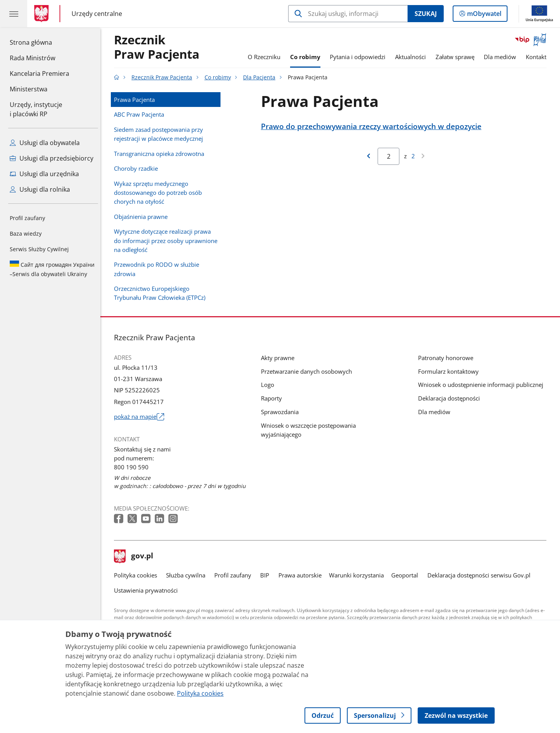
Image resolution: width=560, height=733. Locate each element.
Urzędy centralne (97, 13)
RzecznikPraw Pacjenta (159, 47)
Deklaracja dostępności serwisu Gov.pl (481, 575)
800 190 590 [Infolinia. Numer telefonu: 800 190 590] (133, 467)
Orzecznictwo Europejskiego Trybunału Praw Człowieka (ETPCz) (162, 293)
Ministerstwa (29, 89)
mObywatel (483, 15)
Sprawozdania (282, 412)
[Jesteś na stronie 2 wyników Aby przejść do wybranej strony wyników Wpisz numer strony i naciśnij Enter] (391, 156)
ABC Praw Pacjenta (141, 114)
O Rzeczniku (266, 57)
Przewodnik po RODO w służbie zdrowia (158, 269)
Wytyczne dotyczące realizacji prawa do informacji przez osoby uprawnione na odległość (168, 240)
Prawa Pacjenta (136, 100)
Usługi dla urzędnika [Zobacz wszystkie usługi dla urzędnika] (44, 174)
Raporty (273, 398)
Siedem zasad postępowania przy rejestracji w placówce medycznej (160, 134)
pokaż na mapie (141, 417)
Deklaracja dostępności (451, 398)
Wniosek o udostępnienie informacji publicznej (483, 385)
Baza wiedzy (26, 234)
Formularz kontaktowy (450, 371)
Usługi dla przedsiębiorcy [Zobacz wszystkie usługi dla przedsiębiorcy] (52, 158)
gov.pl (136, 556)
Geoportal (407, 575)
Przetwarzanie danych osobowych (308, 371)
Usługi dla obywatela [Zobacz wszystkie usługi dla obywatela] (45, 143)
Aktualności (412, 57)
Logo (269, 385)
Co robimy (307, 57)
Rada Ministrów (32, 58)
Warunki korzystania (358, 575)
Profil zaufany (27, 218)
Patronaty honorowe (448, 358)
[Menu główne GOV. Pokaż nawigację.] (14, 14)
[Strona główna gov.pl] (43, 14)
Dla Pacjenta (261, 77)
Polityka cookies (137, 575)
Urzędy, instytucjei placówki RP (36, 109)
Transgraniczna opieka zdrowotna (161, 154)
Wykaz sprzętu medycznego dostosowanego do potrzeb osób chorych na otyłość (160, 192)
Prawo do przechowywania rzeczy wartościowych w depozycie (373, 126)
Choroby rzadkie (138, 168)
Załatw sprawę (457, 57)
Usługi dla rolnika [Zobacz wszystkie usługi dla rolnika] (40, 189)
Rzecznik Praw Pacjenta (164, 77)
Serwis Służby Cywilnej (39, 249)
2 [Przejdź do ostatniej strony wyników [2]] (415, 156)
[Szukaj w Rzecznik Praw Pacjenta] (348, 14)
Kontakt (538, 57)
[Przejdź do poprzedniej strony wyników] (370, 156)
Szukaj (426, 14)
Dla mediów (502, 57)
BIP (267, 575)
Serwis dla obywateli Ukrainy (52, 269)
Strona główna (39, 42)
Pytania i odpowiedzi (360, 57)
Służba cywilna (188, 575)
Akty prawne (280, 358)
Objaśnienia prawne (143, 217)
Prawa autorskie (302, 575)
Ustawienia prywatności (148, 590)
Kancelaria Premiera (39, 73)
